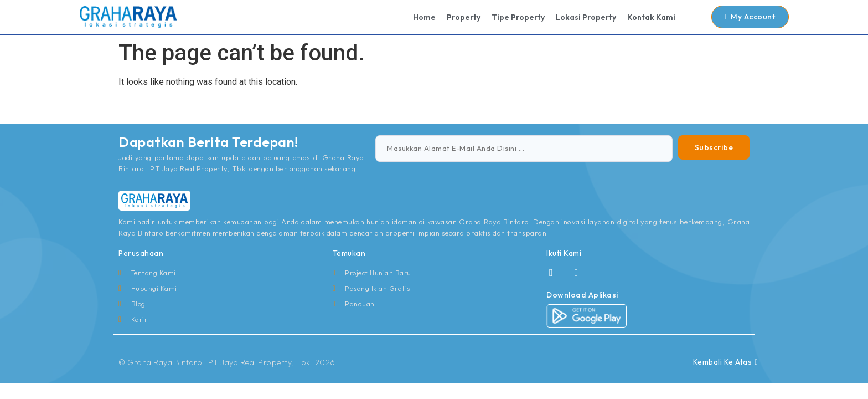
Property (464, 17)
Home (424, 17)
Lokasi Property (586, 17)
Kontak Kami (651, 17)
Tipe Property (518, 17)
